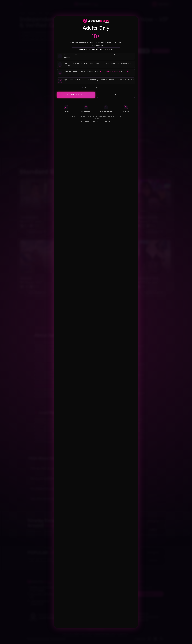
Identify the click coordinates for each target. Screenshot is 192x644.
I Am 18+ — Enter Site (76, 95)
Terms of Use (104, 71)
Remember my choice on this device (96, 88)
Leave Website (116, 95)
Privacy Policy (115, 71)
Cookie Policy (107, 121)
